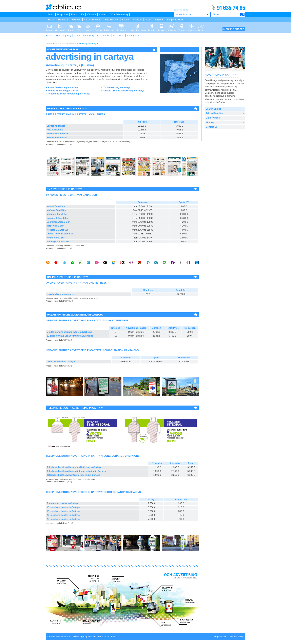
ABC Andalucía (55, 130)
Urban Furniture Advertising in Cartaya (124, 91)
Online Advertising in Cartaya (64, 91)
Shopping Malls (175, 20)
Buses (51, 20)
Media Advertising (84, 36)
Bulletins (76, 20)
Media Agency (63, 36)
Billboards (63, 20)
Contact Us (133, 36)
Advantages (103, 36)
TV (82, 15)
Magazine (62, 15)
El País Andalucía (56, 126)
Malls (201, 26)
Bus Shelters (112, 20)
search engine (75, 79)
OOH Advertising (119, 15)
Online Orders (213, 118)
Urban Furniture (93, 20)
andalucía (60, 43)
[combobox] (192, 14)
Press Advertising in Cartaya (63, 87)
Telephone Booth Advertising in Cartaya (69, 94)
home (49, 43)
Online (103, 15)
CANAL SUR (90, 195)
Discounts (119, 36)
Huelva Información (57, 138)
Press (51, 15)
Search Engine (213, 109)
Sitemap (210, 122)
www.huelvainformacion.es (61, 294)
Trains (148, 20)
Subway (137, 20)
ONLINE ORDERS (235, 29)
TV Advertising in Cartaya (117, 87)
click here (139, 76)
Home (49, 36)
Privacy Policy (237, 637)
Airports (159, 20)
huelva (71, 43)
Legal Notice (220, 637)
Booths (126, 20)
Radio (74, 15)
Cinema (91, 15)
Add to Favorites (215, 113)
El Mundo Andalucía (57, 133)
